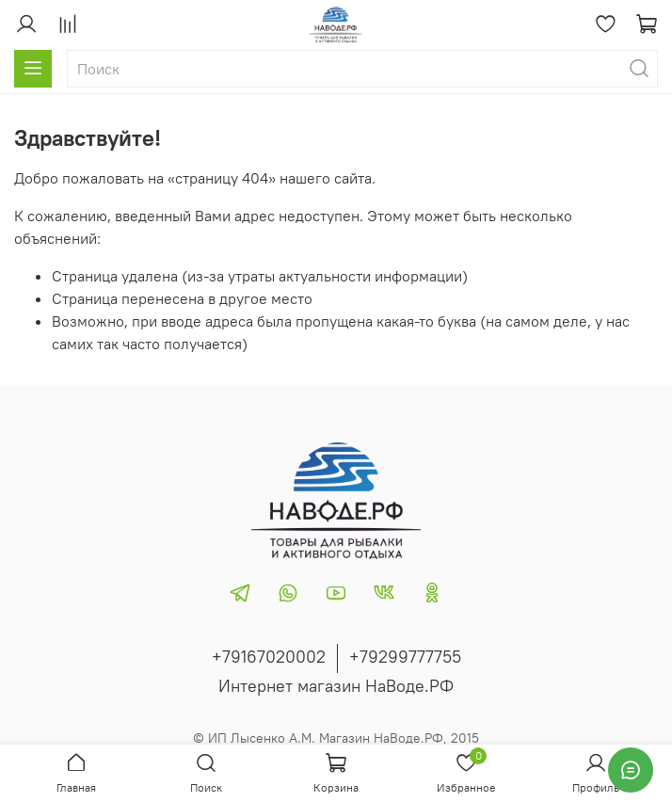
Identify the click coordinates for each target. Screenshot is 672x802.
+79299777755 (405, 657)
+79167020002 (269, 657)
